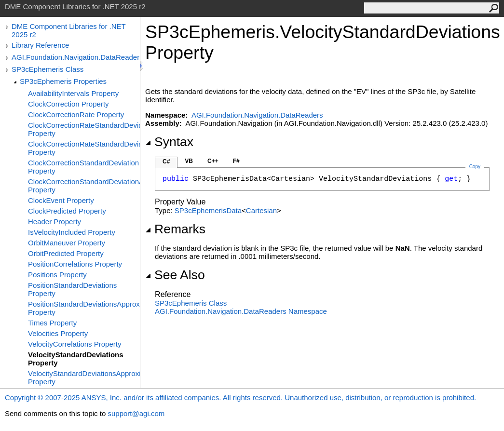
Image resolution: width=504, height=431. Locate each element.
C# (166, 162)
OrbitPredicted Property (66, 253)
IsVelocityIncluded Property (72, 232)
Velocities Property (58, 333)
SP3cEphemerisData (208, 210)
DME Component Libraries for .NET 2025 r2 (68, 30)
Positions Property (57, 275)
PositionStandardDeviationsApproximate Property (84, 308)
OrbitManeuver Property (67, 243)
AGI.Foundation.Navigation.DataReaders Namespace (241, 311)
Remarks (175, 229)
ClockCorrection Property (68, 104)
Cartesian (261, 210)
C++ (213, 161)
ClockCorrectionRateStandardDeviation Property (84, 129)
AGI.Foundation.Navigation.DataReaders (76, 57)
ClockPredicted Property (67, 211)
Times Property (52, 323)
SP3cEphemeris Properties (63, 81)
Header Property (54, 222)
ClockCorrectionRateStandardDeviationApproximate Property (84, 148)
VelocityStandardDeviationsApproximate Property (84, 377)
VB (189, 161)
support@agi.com (136, 413)
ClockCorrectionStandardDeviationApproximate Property (84, 186)
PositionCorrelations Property (75, 264)
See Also (175, 275)
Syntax (169, 142)
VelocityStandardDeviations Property (76, 359)
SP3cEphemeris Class (48, 69)
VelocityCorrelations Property (75, 344)
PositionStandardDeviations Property (72, 289)
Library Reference (40, 45)
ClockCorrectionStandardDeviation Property (83, 167)
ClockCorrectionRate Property (76, 114)
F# (236, 161)
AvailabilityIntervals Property (73, 93)
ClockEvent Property (61, 200)
